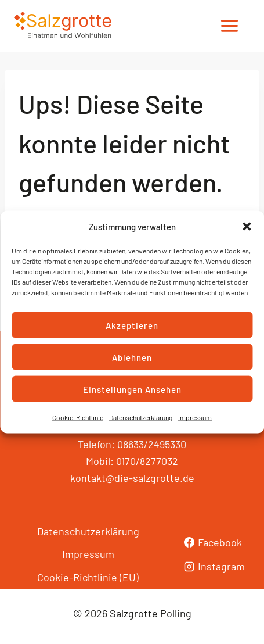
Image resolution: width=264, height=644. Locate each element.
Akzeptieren (132, 325)
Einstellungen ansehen (132, 389)
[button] (247, 227)
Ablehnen (132, 357)
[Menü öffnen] (229, 26)
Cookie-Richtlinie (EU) (88, 577)
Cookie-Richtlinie (78, 417)
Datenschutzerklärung (141, 417)
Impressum (195, 417)
